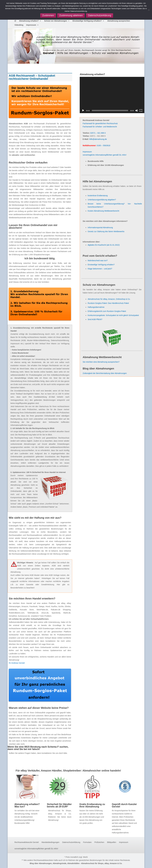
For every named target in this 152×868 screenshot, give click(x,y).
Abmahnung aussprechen (119, 21)
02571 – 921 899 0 (98, 133)
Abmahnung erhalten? (29, 21)
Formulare (87, 842)
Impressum (31, 25)
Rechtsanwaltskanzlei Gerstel (27, 842)
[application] (112, 95)
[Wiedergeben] (83, 111)
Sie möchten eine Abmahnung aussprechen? (101, 362)
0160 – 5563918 (104, 146)
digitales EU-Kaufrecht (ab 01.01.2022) (104, 245)
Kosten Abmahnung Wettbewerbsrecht (103, 211)
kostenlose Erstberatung (98, 196)
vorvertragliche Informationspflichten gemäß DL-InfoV (104, 155)
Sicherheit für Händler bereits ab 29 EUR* (59, 805)
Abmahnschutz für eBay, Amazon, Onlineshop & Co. (109, 299)
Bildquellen (112, 842)
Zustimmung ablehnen (71, 15)
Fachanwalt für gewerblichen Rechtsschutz (100, 123)
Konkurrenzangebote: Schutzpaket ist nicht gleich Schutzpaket (113, 315)
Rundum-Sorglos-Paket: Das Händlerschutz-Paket (108, 303)
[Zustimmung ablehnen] (149, 10)
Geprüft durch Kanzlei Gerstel (124, 805)
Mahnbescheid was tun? (98, 261)
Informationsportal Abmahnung (100, 227)
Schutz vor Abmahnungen (56, 21)
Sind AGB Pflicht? (95, 319)
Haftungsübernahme (96, 307)
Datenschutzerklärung (71, 842)
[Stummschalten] (137, 111)
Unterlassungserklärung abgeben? (102, 200)
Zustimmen (48, 15)
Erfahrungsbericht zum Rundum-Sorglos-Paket (107, 311)
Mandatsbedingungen (50, 842)
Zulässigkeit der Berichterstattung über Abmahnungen (105, 373)
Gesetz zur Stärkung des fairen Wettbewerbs (106, 231)
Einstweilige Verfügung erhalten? (87, 21)
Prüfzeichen (99, 842)
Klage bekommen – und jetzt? (100, 269)
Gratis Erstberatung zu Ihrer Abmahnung (92, 805)
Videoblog (19, 25)
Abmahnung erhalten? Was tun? (27, 805)
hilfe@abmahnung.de (98, 139)
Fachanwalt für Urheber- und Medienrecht (100, 127)
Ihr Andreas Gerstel (17, 663)
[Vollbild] (141, 111)
